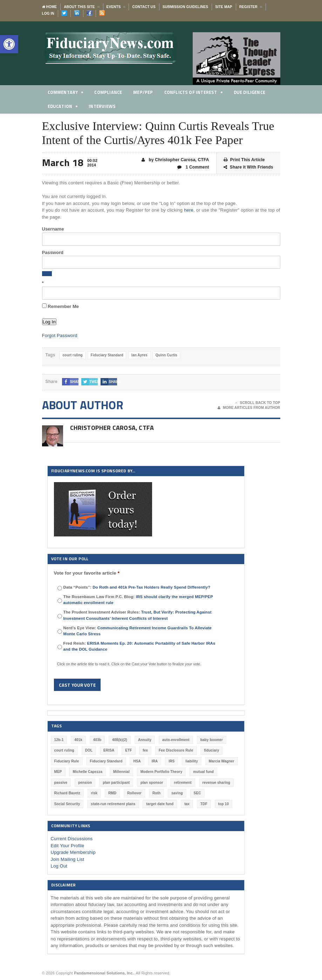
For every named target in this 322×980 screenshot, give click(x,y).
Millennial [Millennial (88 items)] (121, 772)
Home (50, 7)
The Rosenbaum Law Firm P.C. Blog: (138, 600)
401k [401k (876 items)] (78, 740)
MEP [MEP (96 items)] (58, 772)
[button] (9, 44)
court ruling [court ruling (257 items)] (64, 750)
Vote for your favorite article (87, 573)
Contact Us (144, 7)
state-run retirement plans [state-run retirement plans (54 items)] (113, 804)
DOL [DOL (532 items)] (89, 750)
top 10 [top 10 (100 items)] (224, 804)
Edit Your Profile (68, 846)
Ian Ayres (139, 355)
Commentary (66, 93)
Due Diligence (253, 92)
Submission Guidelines (185, 7)
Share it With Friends (248, 167)
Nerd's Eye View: (138, 631)
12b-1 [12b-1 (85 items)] (59, 740)
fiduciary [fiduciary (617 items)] (211, 750)
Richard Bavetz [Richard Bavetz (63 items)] (67, 793)
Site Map (224, 7)
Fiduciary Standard (107, 355)
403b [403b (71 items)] (97, 740)
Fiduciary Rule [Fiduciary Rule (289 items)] (67, 761)
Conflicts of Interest (196, 93)
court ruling (72, 355)
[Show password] (47, 274)
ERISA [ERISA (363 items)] (109, 750)
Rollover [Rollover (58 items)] (134, 793)
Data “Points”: (137, 587)
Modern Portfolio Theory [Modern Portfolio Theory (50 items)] (162, 772)
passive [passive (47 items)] (61, 783)
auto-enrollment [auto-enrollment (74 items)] (176, 740)
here (189, 210)
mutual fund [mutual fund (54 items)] (203, 772)
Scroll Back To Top (258, 403)
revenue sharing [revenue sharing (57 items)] (217, 783)
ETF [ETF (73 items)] (128, 750)
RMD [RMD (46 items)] (112, 793)
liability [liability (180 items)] (192, 761)
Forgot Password (60, 335)
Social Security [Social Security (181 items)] (67, 804)
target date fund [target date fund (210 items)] (160, 804)
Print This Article (244, 160)
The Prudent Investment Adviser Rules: (138, 615)
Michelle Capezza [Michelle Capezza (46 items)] (87, 772)
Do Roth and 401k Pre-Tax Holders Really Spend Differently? (151, 587)
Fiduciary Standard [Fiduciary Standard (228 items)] (106, 761)
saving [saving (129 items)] (177, 793)
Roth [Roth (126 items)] (156, 793)
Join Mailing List (68, 859)
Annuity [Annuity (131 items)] (145, 740)
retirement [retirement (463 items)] (183, 783)
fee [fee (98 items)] (145, 750)
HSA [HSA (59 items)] (137, 761)
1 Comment (193, 167)
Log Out (59, 866)
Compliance (109, 92)
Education (63, 107)
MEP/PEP (144, 92)
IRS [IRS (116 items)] (172, 761)
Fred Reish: (139, 646)
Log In (48, 13)
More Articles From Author (249, 408)
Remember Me (60, 306)
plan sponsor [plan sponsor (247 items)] (152, 783)
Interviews (103, 106)
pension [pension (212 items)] (85, 783)
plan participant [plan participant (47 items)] (116, 783)
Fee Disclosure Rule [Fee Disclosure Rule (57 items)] (176, 750)
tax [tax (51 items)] (187, 804)
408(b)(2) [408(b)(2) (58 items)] (120, 740)
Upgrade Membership (73, 852)
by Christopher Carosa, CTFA (175, 160)
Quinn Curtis (166, 355)
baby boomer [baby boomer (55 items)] (212, 740)
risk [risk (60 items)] (94, 793)
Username (53, 229)
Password (53, 252)
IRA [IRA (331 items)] (155, 761)
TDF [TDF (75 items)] (204, 804)
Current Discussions (72, 839)
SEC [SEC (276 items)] (197, 793)
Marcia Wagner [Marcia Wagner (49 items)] (222, 761)
